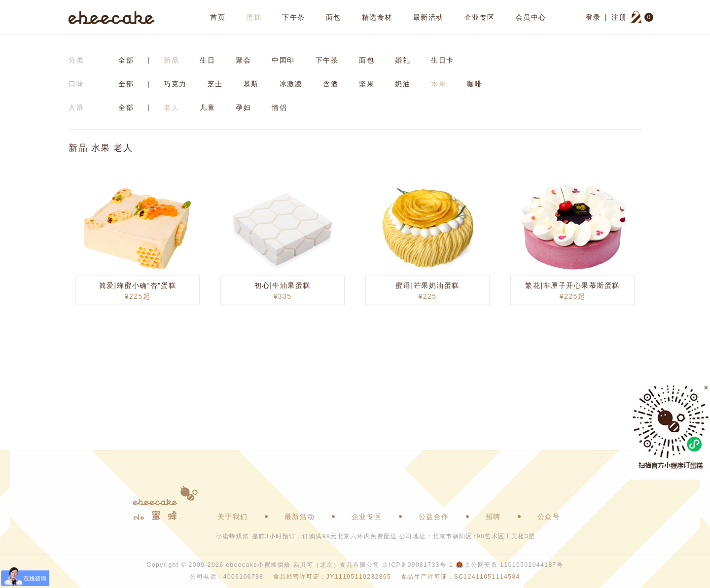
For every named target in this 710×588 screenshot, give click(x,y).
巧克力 (175, 84)
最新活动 (428, 17)
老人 (171, 107)
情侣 (279, 107)
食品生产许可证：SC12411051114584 (461, 577)
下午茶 (294, 17)
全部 (126, 60)
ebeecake (112, 17)
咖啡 (475, 84)
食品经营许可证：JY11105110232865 (332, 577)
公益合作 (434, 517)
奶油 (403, 84)
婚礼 (403, 60)
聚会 (243, 60)
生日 (207, 60)
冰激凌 (291, 84)
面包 (334, 17)
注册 (619, 17)
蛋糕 (254, 17)
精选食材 (377, 17)
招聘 (493, 517)
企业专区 (480, 17)
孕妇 (243, 107)
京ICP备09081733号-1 (418, 565)
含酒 (331, 84)
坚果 (367, 84)
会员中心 (531, 17)
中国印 (283, 60)
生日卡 (443, 60)
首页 (218, 17)
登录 (593, 17)
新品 (171, 60)
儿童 (207, 107)
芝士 (215, 84)
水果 (439, 84)
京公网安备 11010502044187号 (514, 565)
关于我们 (233, 517)
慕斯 (251, 84)
